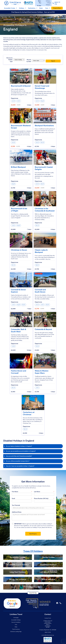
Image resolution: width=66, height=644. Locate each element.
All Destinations (8, 19)
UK (15, 19)
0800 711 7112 (48, 632)
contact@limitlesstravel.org (48, 635)
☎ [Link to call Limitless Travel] (61, 603)
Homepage (16, 618)
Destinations (32, 8)
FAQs (16, 627)
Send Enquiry (33, 534)
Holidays (22, 8)
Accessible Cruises (10, 8)
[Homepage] (13, 3)
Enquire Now (57, 8)
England (20, 19)
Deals (41, 8)
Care (47, 8)
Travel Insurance (16, 629)
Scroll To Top (33, 593)
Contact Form (48, 618)
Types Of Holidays (33, 551)
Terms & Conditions (16, 622)
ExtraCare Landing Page (16, 631)
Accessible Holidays (16, 620)
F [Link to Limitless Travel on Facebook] (57, 603)
